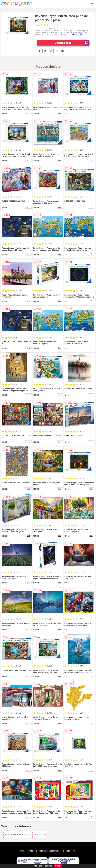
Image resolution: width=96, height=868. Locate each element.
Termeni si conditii (26, 851)
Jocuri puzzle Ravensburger (17, 834)
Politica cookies (70, 851)
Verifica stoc (72, 43)
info (28, 113)
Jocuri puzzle (40, 834)
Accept (58, 866)
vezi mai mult (77, 34)
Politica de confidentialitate (49, 851)
